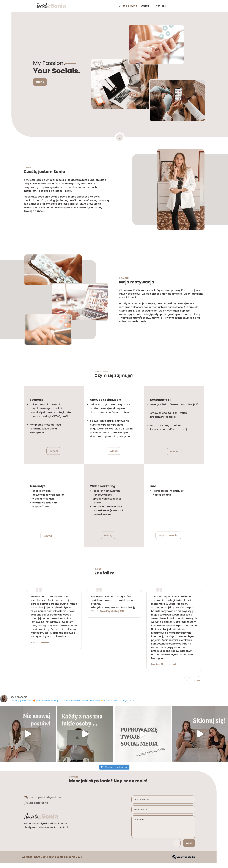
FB (173, 7)
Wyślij (189, 843)
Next (198, 680)
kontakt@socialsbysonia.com (46, 797)
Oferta (145, 6)
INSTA (182, 7)
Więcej (54, 451)
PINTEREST (192, 7)
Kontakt (161, 6)
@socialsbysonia (38, 803)
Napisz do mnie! (168, 535)
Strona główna (128, 6)
